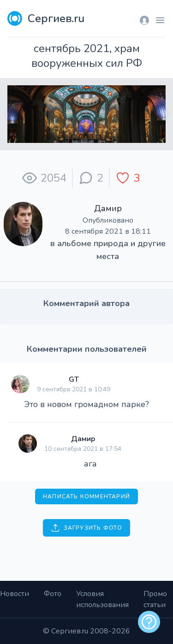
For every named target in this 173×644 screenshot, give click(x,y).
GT (74, 379)
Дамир (108, 208)
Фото (53, 594)
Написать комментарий (86, 496)
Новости (15, 594)
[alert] (149, 622)
